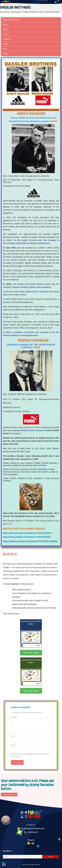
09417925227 (31, 832)
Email (13, 745)
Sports (6, 54)
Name (13, 736)
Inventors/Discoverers (12, 20)
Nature (6, 25)
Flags (5, 49)
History (6, 29)
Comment (14, 717)
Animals (6, 44)
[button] (55, 2)
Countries (7, 39)
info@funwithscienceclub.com (31, 828)
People (6, 34)
